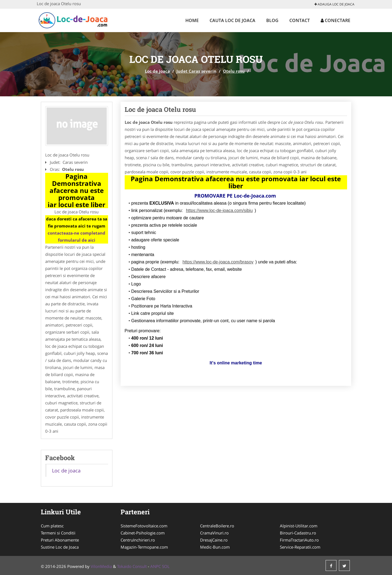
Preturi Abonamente (60, 540)
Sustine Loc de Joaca (60, 547)
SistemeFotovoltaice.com (144, 526)
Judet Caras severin (196, 71)
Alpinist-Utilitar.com (299, 526)
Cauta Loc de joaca (232, 20)
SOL (166, 566)
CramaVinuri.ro (214, 533)
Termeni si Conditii (58, 533)
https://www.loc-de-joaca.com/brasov (218, 262)
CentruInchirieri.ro (138, 540)
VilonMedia (101, 566)
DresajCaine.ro (214, 540)
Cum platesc (52, 526)
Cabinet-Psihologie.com (143, 533)
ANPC (156, 566)
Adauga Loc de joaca (334, 4)
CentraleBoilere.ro (217, 526)
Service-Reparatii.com (300, 547)
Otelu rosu (234, 71)
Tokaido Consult (132, 566)
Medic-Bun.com (215, 547)
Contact (300, 20)
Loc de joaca (157, 71)
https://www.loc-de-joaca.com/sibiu (219, 210)
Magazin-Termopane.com (144, 547)
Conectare (336, 20)
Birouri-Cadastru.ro (298, 533)
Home (192, 20)
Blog (272, 20)
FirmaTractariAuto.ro (299, 540)
